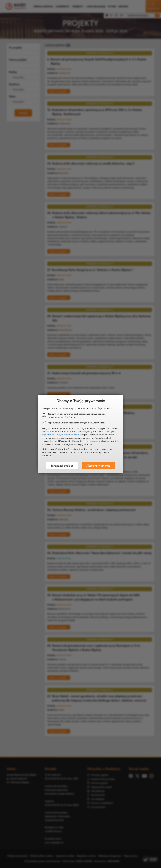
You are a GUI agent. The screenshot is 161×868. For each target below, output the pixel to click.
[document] (80, 434)
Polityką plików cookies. (68, 435)
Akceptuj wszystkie (98, 466)
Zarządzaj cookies (62, 466)
